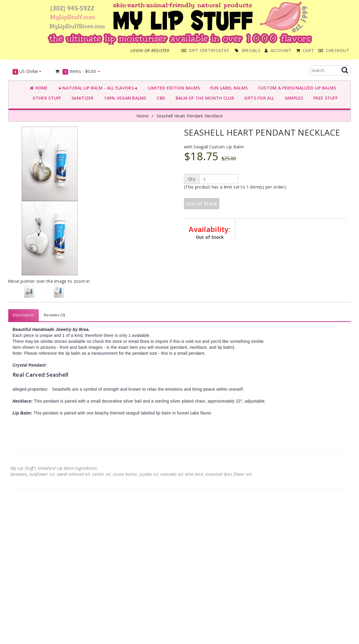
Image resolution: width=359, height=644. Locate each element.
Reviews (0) (54, 315)
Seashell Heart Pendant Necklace (190, 116)
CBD (160, 98)
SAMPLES (293, 98)
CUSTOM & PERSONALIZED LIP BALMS (296, 88)
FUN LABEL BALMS (228, 88)
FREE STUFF (324, 98)
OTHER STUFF (46, 98)
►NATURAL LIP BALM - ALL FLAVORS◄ (97, 88)
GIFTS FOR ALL (258, 98)
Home (39, 88)
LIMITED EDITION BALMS (173, 88)
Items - (78, 72)
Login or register (150, 50)
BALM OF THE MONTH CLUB (203, 98)
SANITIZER (81, 98)
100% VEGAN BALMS (124, 98)
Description (24, 315)
